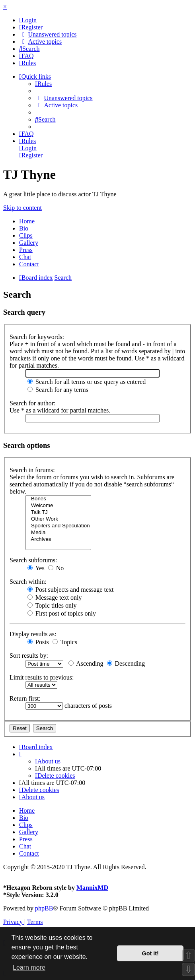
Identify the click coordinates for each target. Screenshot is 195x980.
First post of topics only (62, 613)
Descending (126, 663)
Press (26, 250)
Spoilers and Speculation (58, 526)
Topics (65, 642)
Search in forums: (32, 470)
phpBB (44, 908)
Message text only (55, 597)
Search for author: (33, 403)
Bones (58, 499)
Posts (38, 642)
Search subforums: (33, 560)
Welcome (58, 506)
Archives (58, 539)
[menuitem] (28, 20)
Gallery (29, 243)
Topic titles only (52, 605)
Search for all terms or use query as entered (87, 382)
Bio (24, 228)
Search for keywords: (37, 337)
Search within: (28, 582)
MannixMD (92, 888)
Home (27, 221)
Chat (25, 257)
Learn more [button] (29, 967)
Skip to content (22, 208)
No (56, 568)
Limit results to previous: (42, 677)
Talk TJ (58, 512)
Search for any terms (58, 390)
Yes (36, 568)
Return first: (25, 698)
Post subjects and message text (70, 590)
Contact (29, 264)
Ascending (86, 663)
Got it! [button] (150, 953)
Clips (26, 235)
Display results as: (33, 634)
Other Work (58, 519)
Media (58, 533)
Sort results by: (29, 656)
